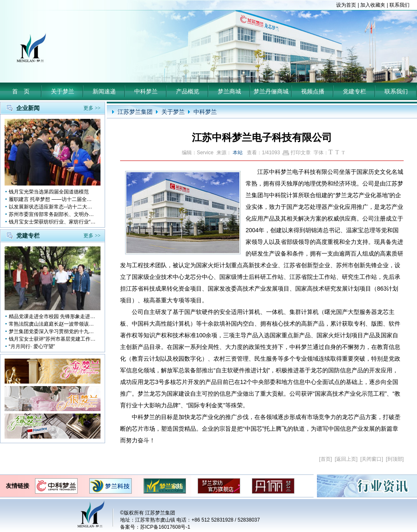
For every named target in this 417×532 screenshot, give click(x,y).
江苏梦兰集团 (135, 112)
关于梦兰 (63, 91)
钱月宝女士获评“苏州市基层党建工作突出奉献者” (53, 339)
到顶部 (395, 459)
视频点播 (313, 91)
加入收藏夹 (373, 5)
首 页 (21, 91)
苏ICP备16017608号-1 (165, 527)
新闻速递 (104, 91)
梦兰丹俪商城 (271, 91)
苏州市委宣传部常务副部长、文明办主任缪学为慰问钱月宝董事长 (53, 214)
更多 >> (92, 108)
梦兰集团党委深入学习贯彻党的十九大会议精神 (53, 331)
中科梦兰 (146, 91)
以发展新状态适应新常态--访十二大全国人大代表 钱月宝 (53, 207)
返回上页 (346, 459)
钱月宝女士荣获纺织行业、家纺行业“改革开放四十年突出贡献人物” (53, 222)
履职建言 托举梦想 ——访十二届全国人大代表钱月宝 (53, 199)
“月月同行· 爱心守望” (32, 346)
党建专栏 (354, 91)
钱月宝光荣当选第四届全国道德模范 (49, 192)
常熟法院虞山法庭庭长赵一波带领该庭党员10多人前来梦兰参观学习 (53, 324)
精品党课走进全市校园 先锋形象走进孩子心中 (53, 316)
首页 (326, 459)
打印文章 (297, 153)
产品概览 (188, 91)
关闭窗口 (372, 459)
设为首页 (346, 5)
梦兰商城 (229, 91)
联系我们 (399, 5)
